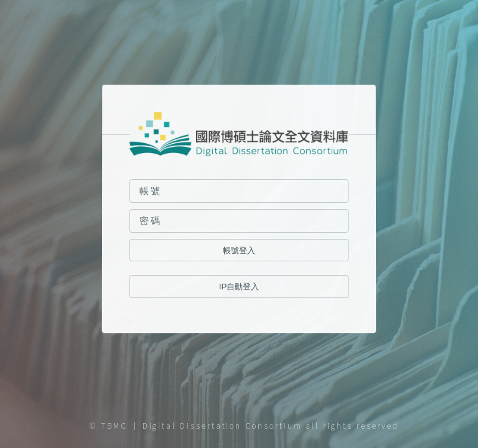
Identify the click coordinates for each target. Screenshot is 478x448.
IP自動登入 (239, 287)
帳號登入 (239, 250)
